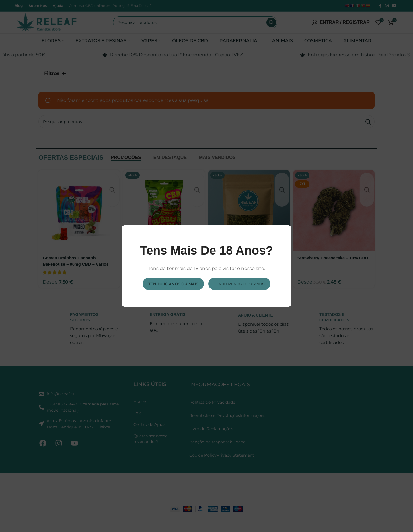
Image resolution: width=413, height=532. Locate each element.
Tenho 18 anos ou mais (173, 284)
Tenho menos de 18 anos (239, 284)
